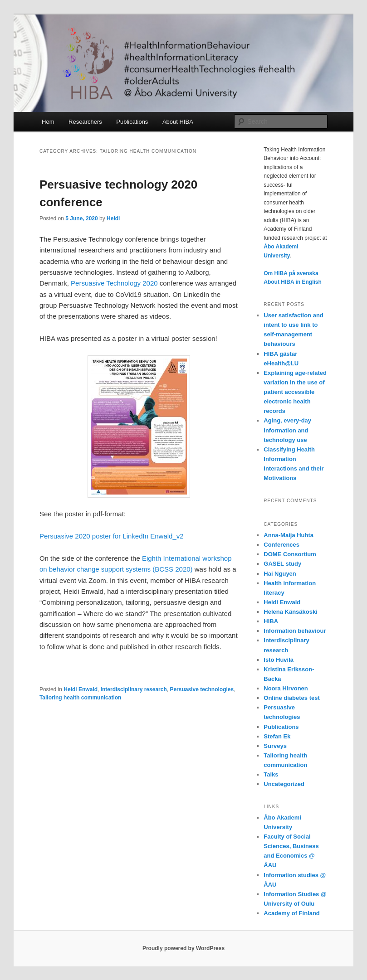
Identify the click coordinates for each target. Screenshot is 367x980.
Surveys (275, 746)
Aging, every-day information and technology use (287, 430)
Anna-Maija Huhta (289, 535)
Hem (48, 122)
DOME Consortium (290, 554)
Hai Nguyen (280, 574)
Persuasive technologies (202, 689)
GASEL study (282, 564)
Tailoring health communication (80, 698)
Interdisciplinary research (134, 689)
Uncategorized (284, 784)
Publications (132, 122)
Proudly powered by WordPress (183, 948)
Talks (271, 774)
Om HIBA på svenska (291, 273)
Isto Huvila (279, 660)
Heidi (113, 218)
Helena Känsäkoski (291, 612)
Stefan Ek (277, 736)
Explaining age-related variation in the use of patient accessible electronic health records (295, 392)
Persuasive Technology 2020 (114, 283)
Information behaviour (295, 631)
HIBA (271, 621)
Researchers (85, 122)
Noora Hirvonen (286, 688)
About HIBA (178, 122)
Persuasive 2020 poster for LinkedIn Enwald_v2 (112, 536)
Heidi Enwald (81, 689)
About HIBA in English (293, 282)
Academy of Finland (292, 913)
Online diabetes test (292, 698)
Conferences (281, 545)
